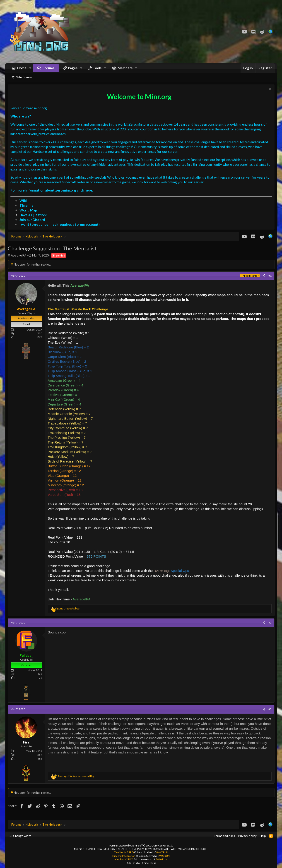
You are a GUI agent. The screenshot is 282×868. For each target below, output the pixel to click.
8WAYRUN (162, 852)
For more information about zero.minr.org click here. (53, 196)
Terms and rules (224, 836)
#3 (269, 715)
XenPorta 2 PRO (124, 859)
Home (22, 70)
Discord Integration (124, 856)
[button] (30, 70)
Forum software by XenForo (141, 845)
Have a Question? (34, 221)
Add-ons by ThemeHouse (142, 863)
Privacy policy (247, 836)
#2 (269, 628)
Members (125, 70)
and (69, 614)
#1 (269, 281)
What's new (24, 82)
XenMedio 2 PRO (124, 852)
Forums (48, 70)
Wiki (24, 206)
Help (263, 836)
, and (77, 782)
